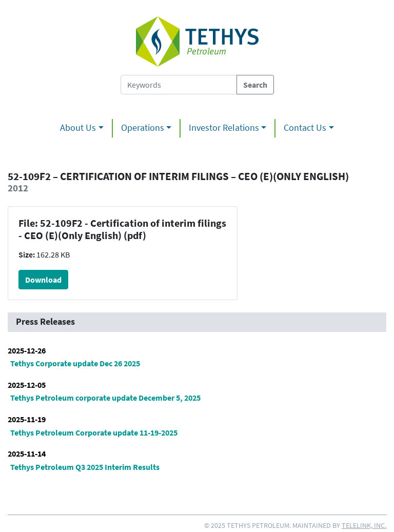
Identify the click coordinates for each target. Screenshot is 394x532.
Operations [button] (143, 128)
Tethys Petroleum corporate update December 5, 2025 (105, 398)
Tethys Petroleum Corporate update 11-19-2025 (94, 432)
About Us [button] (78, 128)
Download (43, 280)
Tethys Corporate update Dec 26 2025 (75, 363)
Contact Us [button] (305, 128)
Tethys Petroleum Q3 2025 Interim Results (85, 467)
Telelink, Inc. (364, 525)
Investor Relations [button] (224, 128)
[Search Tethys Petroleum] (179, 85)
